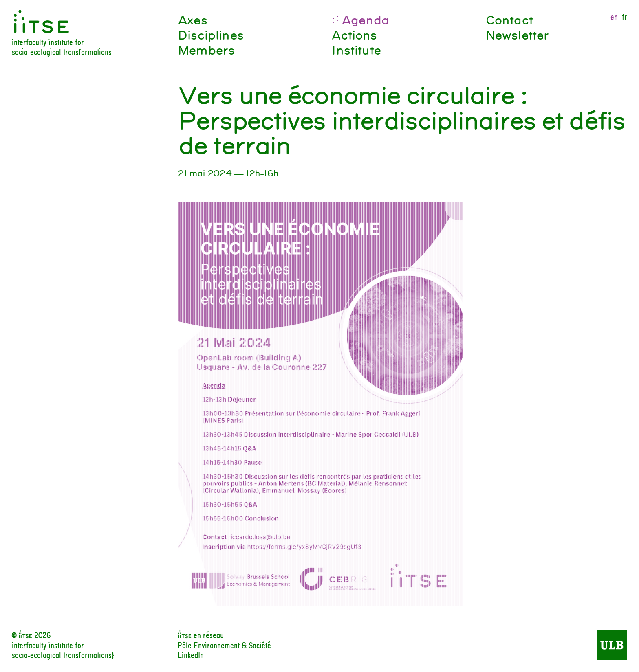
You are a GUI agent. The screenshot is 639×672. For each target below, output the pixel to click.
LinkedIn (191, 655)
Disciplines (210, 34)
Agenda (365, 19)
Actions (354, 34)
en (614, 17)
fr (625, 17)
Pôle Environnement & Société (224, 645)
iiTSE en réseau (201, 635)
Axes (192, 19)
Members (206, 49)
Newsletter (517, 34)
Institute (356, 49)
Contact (509, 19)
